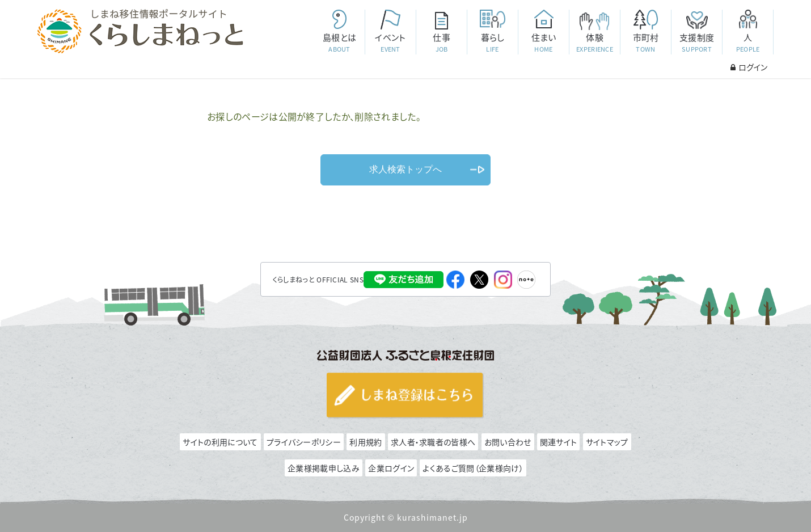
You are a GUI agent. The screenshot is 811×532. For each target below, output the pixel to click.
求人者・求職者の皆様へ (433, 442)
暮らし (492, 43)
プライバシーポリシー (304, 442)
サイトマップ (607, 442)
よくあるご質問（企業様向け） (473, 468)
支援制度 (696, 43)
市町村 (645, 43)
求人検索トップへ (405, 169)
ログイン (749, 67)
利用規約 (366, 442)
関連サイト (559, 442)
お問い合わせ (508, 442)
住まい (543, 43)
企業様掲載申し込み (324, 468)
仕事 (441, 43)
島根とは (339, 43)
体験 (594, 43)
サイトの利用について (220, 442)
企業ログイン (391, 468)
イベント (390, 43)
